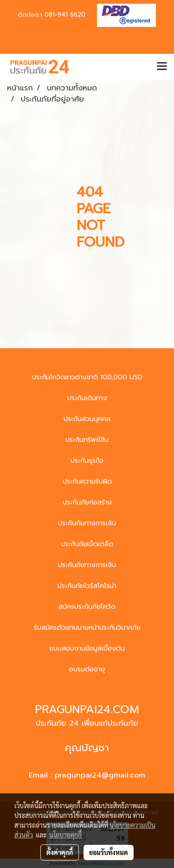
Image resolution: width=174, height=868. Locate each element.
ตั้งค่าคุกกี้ (60, 852)
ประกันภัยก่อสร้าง (87, 502)
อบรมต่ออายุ (87, 669)
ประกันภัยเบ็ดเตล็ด (87, 544)
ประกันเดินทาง (87, 398)
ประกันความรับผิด (87, 482)
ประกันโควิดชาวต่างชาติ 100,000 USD (87, 377)
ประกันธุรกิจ (87, 461)
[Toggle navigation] (162, 67)
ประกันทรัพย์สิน (87, 440)
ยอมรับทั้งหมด (109, 852)
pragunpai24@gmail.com (100, 775)
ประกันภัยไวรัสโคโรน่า (87, 586)
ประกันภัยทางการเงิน (87, 523)
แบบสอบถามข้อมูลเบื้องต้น (87, 648)
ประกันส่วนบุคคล (87, 419)
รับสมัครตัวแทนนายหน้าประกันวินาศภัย (87, 628)
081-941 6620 (65, 15)
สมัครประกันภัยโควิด (87, 607)
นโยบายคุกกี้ (65, 835)
